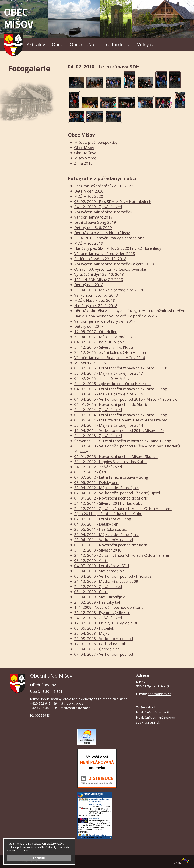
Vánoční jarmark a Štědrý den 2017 (105, 321)
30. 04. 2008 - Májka (92, 633)
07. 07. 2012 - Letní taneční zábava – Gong (111, 477)
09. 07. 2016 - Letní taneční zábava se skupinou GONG (121, 368)
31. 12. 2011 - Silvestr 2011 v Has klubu (108, 503)
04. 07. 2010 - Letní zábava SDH (102, 566)
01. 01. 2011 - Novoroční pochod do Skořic (111, 545)
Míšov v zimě (85, 158)
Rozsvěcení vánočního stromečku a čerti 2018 (114, 264)
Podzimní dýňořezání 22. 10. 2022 (104, 186)
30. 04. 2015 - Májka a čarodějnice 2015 (109, 394)
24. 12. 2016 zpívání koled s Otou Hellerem (111, 352)
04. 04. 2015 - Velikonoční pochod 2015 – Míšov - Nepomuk (125, 399)
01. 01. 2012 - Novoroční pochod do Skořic (111, 498)
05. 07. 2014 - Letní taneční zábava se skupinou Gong (121, 415)
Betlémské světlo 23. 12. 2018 (100, 259)
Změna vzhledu (146, 707)
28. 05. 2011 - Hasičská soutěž (100, 529)
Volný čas (147, 44)
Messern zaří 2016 (90, 363)
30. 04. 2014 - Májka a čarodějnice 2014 (109, 425)
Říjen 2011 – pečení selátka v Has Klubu (108, 514)
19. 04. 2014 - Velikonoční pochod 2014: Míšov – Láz (119, 430)
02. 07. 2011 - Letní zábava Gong (103, 519)
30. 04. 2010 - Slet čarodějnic (99, 571)
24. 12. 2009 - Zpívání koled (98, 586)
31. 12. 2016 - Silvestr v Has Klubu (104, 347)
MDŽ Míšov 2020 (89, 196)
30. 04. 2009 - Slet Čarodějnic (100, 597)
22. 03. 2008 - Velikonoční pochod (104, 639)
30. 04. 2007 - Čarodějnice (97, 649)
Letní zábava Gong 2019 (95, 222)
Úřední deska (116, 44)
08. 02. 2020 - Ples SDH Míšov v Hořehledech (113, 201)
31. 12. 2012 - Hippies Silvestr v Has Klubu (110, 462)
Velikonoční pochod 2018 (96, 295)
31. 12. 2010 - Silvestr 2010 (98, 550)
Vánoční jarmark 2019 (93, 217)
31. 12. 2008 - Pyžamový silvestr (102, 612)
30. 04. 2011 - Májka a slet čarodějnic (106, 534)
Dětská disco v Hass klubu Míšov (102, 233)
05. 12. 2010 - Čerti (91, 560)
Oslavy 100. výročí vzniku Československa (110, 269)
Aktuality (36, 44)
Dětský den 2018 (89, 285)
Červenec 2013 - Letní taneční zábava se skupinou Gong (123, 441)
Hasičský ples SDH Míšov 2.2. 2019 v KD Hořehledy (118, 248)
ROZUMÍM (39, 858)
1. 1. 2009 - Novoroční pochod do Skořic (109, 607)
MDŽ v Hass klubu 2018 (95, 300)
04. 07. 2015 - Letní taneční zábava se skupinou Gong (121, 389)
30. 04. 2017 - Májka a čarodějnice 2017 (109, 337)
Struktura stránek (148, 722)
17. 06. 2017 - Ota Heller (95, 332)
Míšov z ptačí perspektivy (96, 142)
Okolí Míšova (85, 153)
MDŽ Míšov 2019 (89, 243)
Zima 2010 (83, 163)
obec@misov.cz (159, 694)
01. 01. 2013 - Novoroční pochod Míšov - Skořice (116, 456)
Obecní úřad (83, 44)
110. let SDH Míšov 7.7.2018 (99, 279)
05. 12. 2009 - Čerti (91, 592)
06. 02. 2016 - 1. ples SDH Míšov (102, 378)
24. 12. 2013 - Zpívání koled (98, 436)
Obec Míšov (19, 29)
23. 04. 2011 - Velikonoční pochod (104, 540)
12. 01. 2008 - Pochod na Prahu (101, 644)
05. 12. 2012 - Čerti (91, 472)
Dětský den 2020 (89, 191)
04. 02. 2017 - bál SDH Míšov (99, 342)
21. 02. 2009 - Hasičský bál (97, 602)
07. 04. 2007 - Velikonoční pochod (104, 654)
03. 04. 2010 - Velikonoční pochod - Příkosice (113, 576)
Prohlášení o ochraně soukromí (156, 717)
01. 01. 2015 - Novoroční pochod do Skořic (111, 404)
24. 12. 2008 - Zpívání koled (98, 618)
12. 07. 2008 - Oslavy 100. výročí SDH (106, 623)
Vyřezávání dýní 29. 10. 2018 (99, 274)
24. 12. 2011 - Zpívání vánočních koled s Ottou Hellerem (123, 508)
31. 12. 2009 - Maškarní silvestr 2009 (106, 581)
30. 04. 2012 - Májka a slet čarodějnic (106, 488)
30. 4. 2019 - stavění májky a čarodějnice (109, 238)
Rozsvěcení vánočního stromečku (103, 212)
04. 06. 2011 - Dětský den (96, 524)
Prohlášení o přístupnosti (153, 712)
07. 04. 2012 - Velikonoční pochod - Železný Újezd (117, 493)
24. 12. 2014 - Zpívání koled (98, 410)
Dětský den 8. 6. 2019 (93, 227)
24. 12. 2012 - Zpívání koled (98, 467)
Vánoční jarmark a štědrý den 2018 (105, 253)
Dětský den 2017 (89, 326)
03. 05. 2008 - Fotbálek (94, 628)
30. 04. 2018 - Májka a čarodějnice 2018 (109, 290)
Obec (57, 44)
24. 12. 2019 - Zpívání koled (98, 207)
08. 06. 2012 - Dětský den (96, 482)
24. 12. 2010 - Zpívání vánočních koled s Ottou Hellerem (123, 555)
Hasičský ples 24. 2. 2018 (96, 305)
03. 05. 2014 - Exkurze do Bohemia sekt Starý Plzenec (121, 420)
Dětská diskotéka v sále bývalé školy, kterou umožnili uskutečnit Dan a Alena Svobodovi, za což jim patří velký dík (130, 313)
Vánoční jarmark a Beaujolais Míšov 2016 (110, 358)
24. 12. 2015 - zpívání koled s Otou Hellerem (112, 384)
